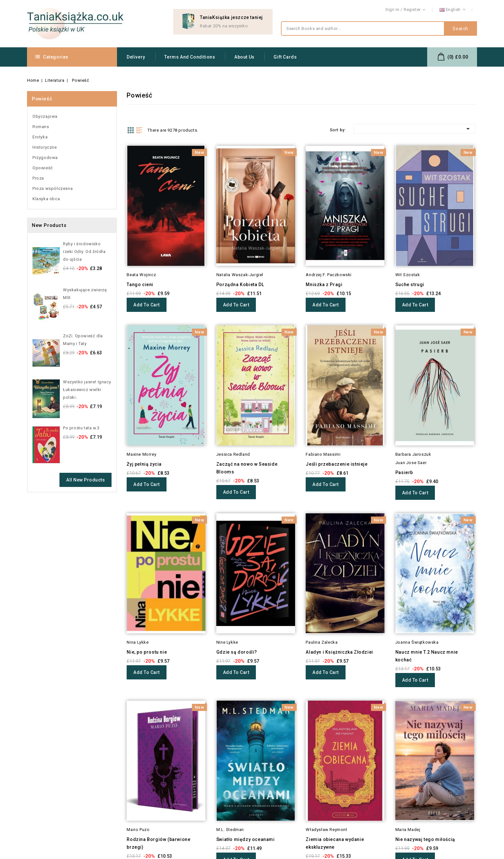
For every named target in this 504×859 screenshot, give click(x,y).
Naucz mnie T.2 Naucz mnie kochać (427, 656)
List (139, 130)
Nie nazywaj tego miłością (425, 839)
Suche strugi (410, 285)
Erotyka (40, 137)
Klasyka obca (46, 199)
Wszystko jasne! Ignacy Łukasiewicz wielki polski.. (87, 390)
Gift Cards (285, 57)
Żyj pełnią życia (144, 464)
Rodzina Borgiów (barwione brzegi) (158, 843)
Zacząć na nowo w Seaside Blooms (247, 468)
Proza (38, 178)
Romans (41, 127)
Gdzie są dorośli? (237, 652)
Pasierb (404, 472)
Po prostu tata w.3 (81, 428)
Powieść (42, 99)
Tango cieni (140, 285)
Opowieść (43, 168)
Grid (130, 130)
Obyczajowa (45, 116)
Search (460, 29)
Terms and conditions (190, 57)
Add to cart (147, 305)
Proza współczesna (53, 188)
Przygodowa (45, 158)
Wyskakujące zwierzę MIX (85, 294)
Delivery (136, 57)
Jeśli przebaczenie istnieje (337, 464)
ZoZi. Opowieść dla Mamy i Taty (83, 340)
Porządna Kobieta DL (240, 285)
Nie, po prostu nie (147, 652)
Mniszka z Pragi (324, 285)
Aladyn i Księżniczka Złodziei (339, 652)
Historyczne (45, 147)
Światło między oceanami (246, 839)
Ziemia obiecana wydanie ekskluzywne (335, 843)
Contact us (466, 10)
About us (244, 57)
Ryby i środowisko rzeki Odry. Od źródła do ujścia (84, 252)
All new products (85, 480)
